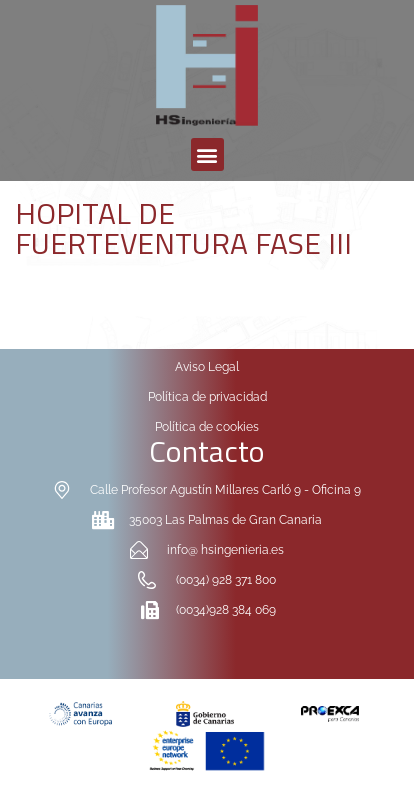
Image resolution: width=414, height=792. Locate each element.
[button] (207, 154)
